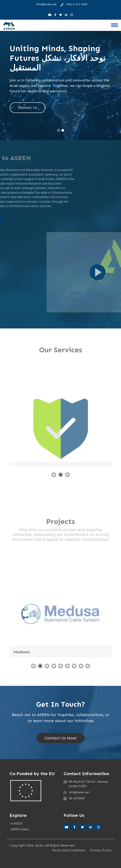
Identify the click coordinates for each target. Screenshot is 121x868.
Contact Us (27, 108)
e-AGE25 (17, 823)
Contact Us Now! (61, 738)
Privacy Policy (101, 850)
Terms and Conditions (69, 850)
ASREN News (20, 829)
